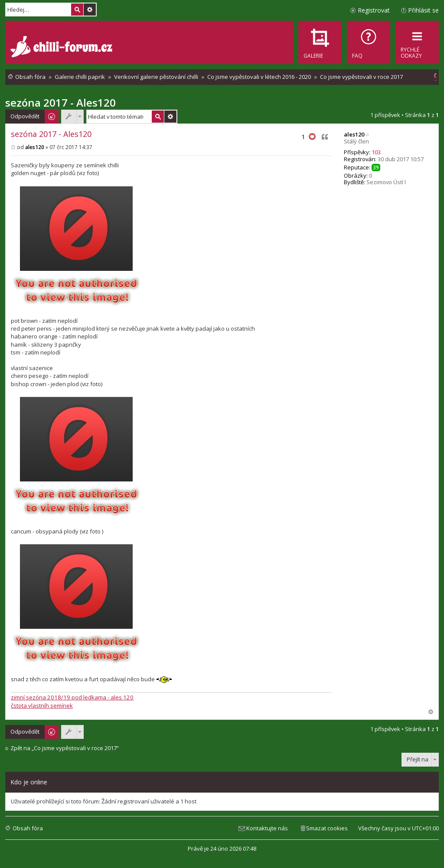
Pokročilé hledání (90, 10)
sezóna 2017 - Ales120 (60, 102)
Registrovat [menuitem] (374, 10)
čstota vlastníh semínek (42, 705)
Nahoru (431, 712)
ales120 (354, 134)
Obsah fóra (28, 828)
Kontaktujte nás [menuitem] (267, 828)
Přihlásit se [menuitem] (423, 10)
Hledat (77, 10)
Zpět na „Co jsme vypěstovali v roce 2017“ (65, 748)
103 (376, 152)
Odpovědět (25, 116)
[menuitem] (369, 42)
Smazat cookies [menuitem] (327, 828)
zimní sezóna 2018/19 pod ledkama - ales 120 (72, 697)
